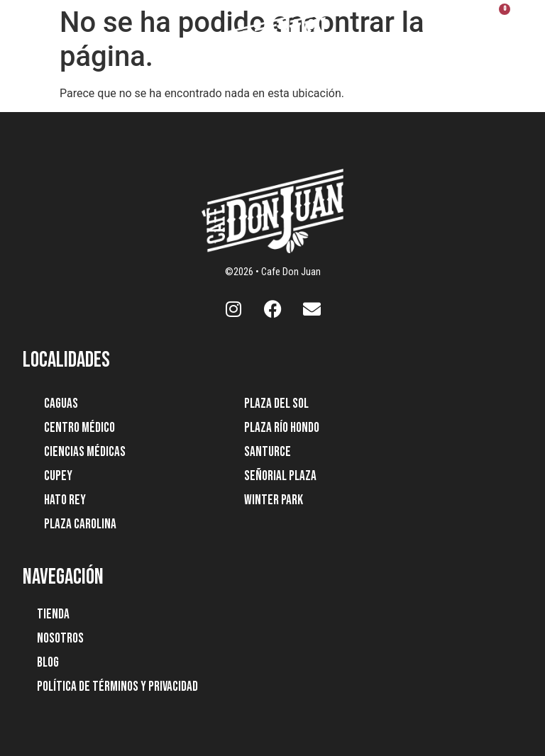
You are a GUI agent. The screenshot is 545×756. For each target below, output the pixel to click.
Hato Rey (65, 500)
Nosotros (60, 639)
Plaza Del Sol (276, 404)
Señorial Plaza (280, 476)
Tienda (53, 615)
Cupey (58, 476)
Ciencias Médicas (85, 452)
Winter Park (274, 500)
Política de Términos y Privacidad (117, 687)
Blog (48, 663)
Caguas (61, 404)
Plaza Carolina (80, 524)
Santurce (268, 452)
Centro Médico (79, 428)
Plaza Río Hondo (282, 428)
